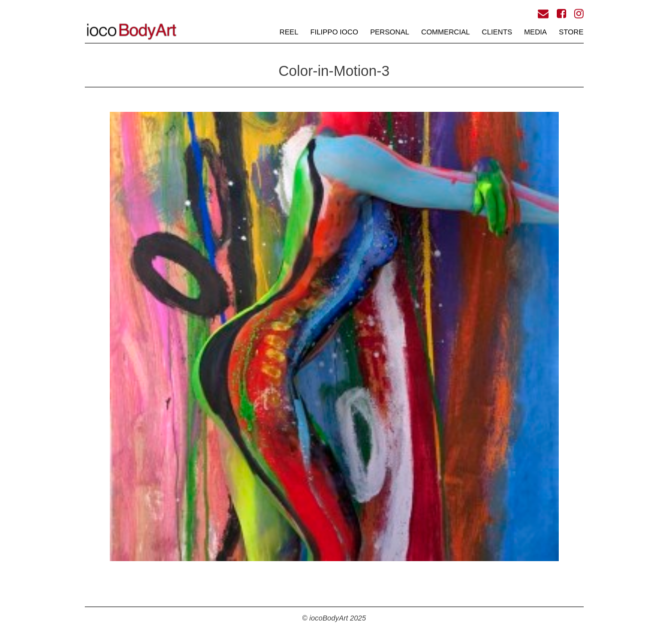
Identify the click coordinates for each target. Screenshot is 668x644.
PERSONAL (390, 32)
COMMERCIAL (445, 32)
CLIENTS (497, 32)
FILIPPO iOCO (334, 32)
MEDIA (536, 32)
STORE (571, 32)
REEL (289, 32)
